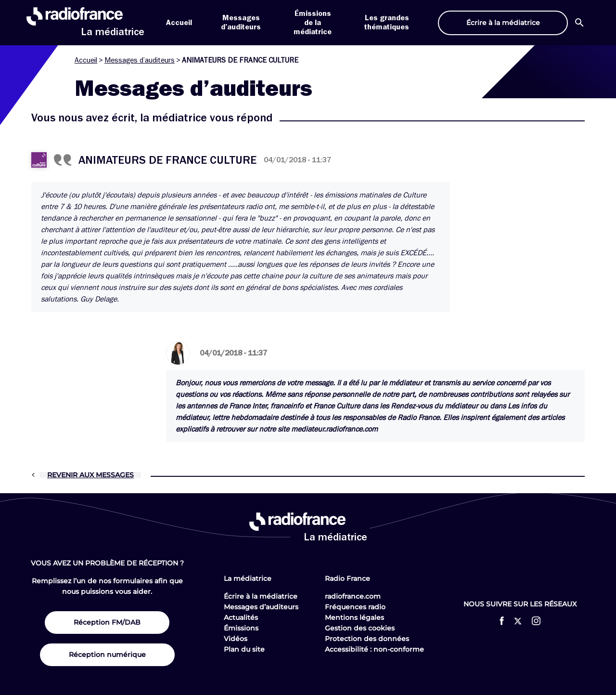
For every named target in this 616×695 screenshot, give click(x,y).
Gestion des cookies (360, 628)
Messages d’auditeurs (140, 60)
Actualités (241, 617)
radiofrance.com (353, 596)
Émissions (241, 628)
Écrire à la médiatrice (261, 596)
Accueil (179, 23)
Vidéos (236, 639)
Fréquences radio (355, 607)
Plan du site (244, 649)
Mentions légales (354, 617)
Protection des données (367, 639)
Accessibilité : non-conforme (374, 649)
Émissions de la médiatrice (313, 23)
